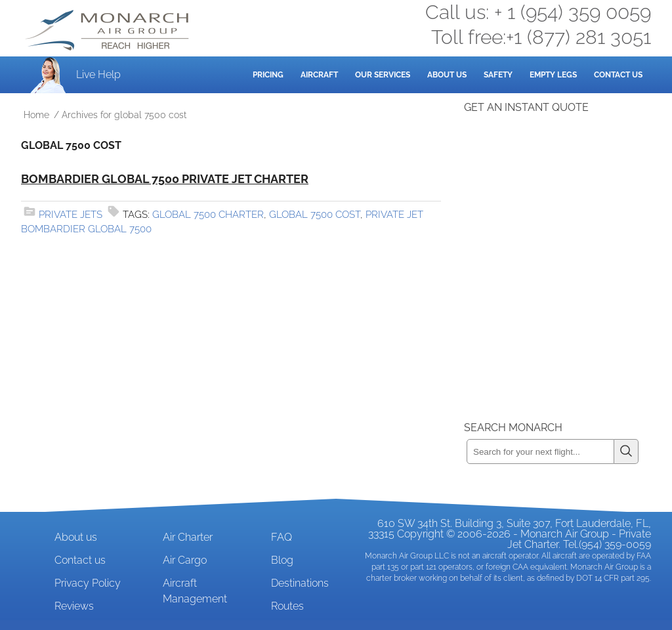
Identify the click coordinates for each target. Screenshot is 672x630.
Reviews (74, 606)
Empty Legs (553, 75)
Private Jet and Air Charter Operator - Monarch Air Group (108, 30)
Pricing (268, 75)
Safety (498, 75)
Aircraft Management (195, 591)
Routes (287, 606)
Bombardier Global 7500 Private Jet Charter (165, 179)
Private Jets (71, 215)
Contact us (80, 560)
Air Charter (188, 537)
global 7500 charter (208, 215)
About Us (447, 75)
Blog (282, 560)
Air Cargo (185, 560)
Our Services (383, 75)
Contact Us (618, 75)
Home (36, 115)
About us (76, 537)
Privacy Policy (88, 583)
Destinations (300, 583)
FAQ (282, 537)
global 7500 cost (315, 215)
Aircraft (319, 75)
